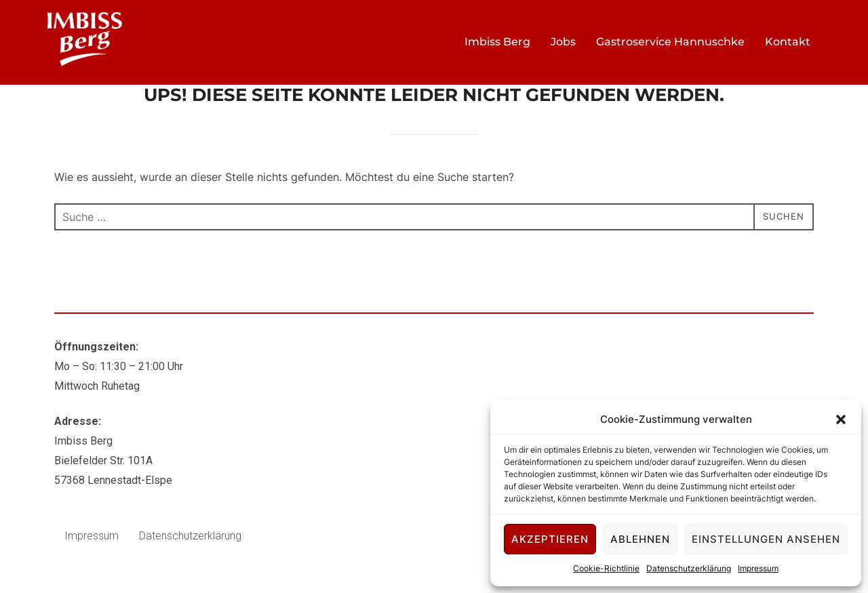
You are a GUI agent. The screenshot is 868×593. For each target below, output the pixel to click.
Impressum (758, 568)
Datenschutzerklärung (689, 568)
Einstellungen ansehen (766, 539)
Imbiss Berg (497, 42)
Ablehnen (640, 539)
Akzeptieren (550, 539)
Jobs (563, 42)
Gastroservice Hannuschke (670, 42)
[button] (841, 420)
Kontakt (788, 42)
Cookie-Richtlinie (606, 568)
